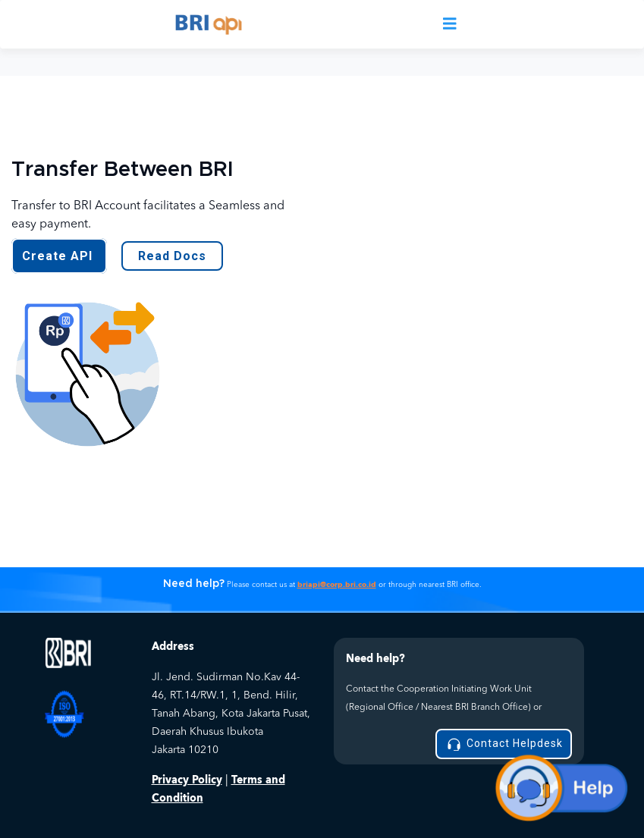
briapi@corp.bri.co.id (337, 585)
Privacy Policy (187, 780)
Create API (59, 256)
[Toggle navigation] (450, 25)
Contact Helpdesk (504, 744)
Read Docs (172, 256)
